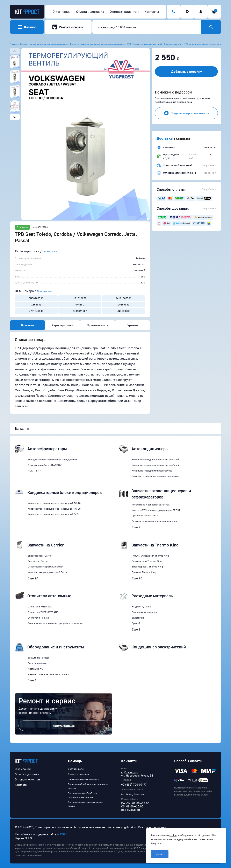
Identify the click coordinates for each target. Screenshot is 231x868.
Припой (136, 623)
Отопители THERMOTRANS (43, 612)
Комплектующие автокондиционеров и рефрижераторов (97, 44)
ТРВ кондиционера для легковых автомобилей (207, 44)
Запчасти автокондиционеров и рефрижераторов (44, 44)
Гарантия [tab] (132, 325)
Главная (14, 44)
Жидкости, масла (142, 607)
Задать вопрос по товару (186, 113)
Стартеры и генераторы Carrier (45, 567)
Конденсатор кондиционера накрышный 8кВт (53, 514)
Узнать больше (63, 726)
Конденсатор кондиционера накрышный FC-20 (54, 509)
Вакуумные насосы (38, 658)
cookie (173, 835)
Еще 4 (32, 680)
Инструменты (35, 669)
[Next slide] (15, 117)
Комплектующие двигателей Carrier (48, 572)
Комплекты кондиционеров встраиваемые (155, 476)
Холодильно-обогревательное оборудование (52, 459)
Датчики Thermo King (144, 572)
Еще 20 (33, 578)
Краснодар (183, 139)
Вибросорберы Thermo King (147, 567)
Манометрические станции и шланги (48, 674)
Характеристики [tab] (62, 325)
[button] (86, 134)
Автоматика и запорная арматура (151, 505)
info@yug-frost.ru (133, 794)
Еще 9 (136, 629)
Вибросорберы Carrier (40, 556)
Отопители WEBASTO (40, 607)
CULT (64, 834)
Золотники (138, 618)
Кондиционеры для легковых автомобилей (156, 459)
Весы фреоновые (37, 663)
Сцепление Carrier (38, 561)
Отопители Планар (38, 618)
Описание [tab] (27, 325)
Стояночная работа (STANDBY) (45, 465)
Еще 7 (136, 527)
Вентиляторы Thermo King (147, 561)
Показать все (50, 251)
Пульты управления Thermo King (150, 556)
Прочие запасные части (145, 515)
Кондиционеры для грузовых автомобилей (156, 465)
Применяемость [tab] (98, 325)
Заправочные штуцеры (144, 612)
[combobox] (147, 27)
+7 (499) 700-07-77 (134, 784)
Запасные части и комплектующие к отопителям (55, 623)
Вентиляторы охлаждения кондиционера (155, 521)
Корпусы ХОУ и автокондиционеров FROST (156, 510)
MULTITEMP (34, 471)
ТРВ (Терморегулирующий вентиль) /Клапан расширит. (154, 44)
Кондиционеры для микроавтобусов (152, 471)
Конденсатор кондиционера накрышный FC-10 (54, 503)
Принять (160, 854)
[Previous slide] (15, 51)
